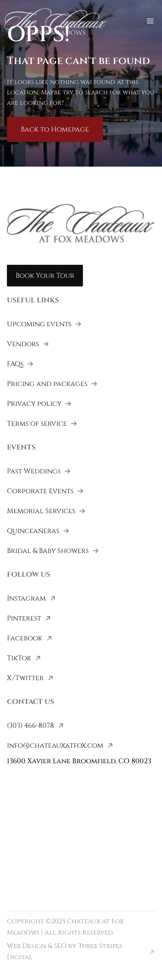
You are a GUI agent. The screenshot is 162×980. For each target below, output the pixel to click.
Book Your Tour (45, 276)
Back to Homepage (55, 129)
